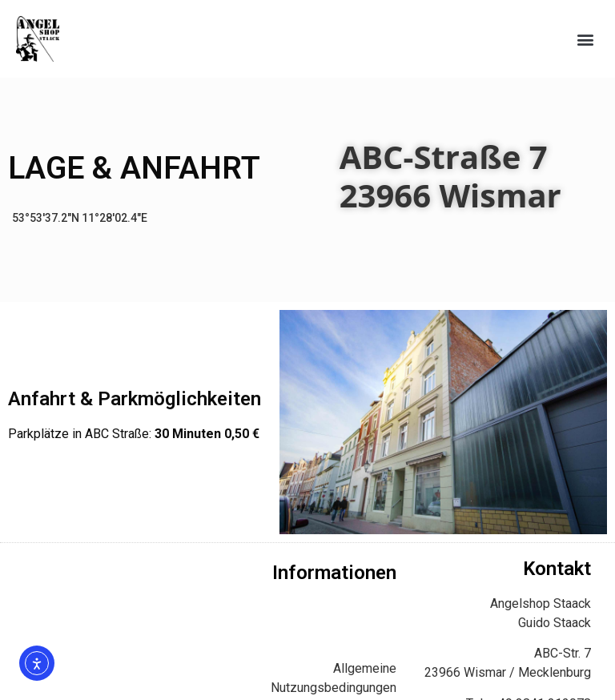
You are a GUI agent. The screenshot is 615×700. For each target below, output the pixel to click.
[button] (586, 39)
